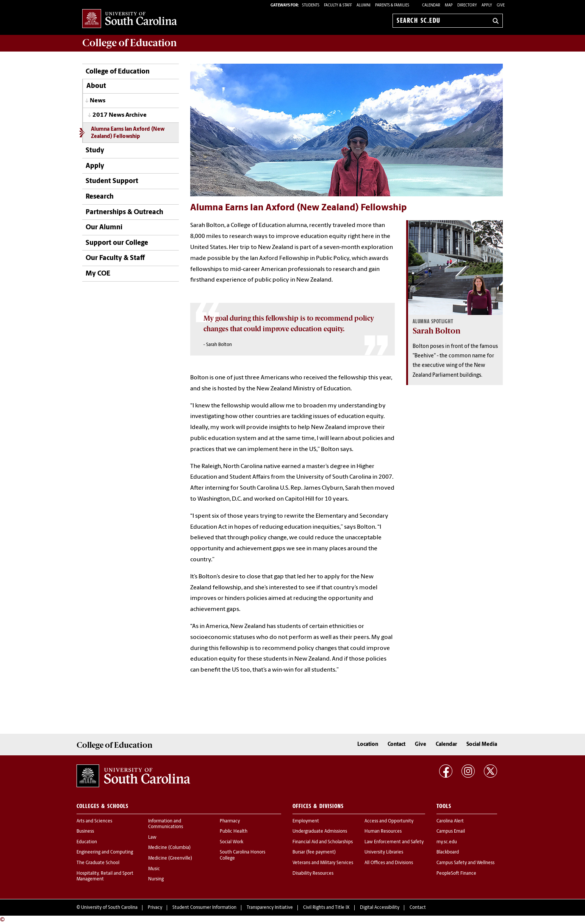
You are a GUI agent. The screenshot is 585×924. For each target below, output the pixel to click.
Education (87, 842)
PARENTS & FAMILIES (392, 5)
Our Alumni (104, 228)
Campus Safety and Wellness (465, 863)
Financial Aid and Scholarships (323, 842)
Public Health (234, 832)
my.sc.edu (447, 842)
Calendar (431, 5)
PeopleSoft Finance (456, 874)
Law (152, 838)
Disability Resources (313, 874)
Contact (397, 745)
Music (154, 869)
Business (85, 832)
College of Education (118, 72)
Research (100, 197)
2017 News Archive (120, 115)
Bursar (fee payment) (314, 852)
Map (449, 5)
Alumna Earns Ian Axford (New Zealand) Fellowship (128, 133)
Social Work (231, 842)
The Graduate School (98, 863)
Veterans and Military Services (323, 863)
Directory (467, 5)
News (98, 101)
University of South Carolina (109, 908)
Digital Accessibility (380, 908)
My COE (98, 274)
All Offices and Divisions (389, 863)
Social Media (482, 745)
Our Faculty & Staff (115, 258)
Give (501, 5)
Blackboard (448, 852)
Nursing (156, 879)
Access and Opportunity (389, 821)
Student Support (112, 181)
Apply (487, 5)
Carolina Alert (450, 821)
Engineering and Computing (105, 852)
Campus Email (451, 832)
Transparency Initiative (270, 908)
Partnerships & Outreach (124, 212)
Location (368, 745)
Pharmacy (230, 821)
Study (95, 151)
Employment (306, 821)
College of (130, 43)
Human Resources (383, 832)
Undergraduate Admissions (320, 832)
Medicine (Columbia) (169, 848)
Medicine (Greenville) (170, 858)
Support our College (117, 243)
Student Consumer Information (204, 908)
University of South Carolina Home (130, 19)
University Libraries (384, 852)
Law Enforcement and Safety (394, 842)
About (96, 86)
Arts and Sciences (94, 821)
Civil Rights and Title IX (326, 908)
